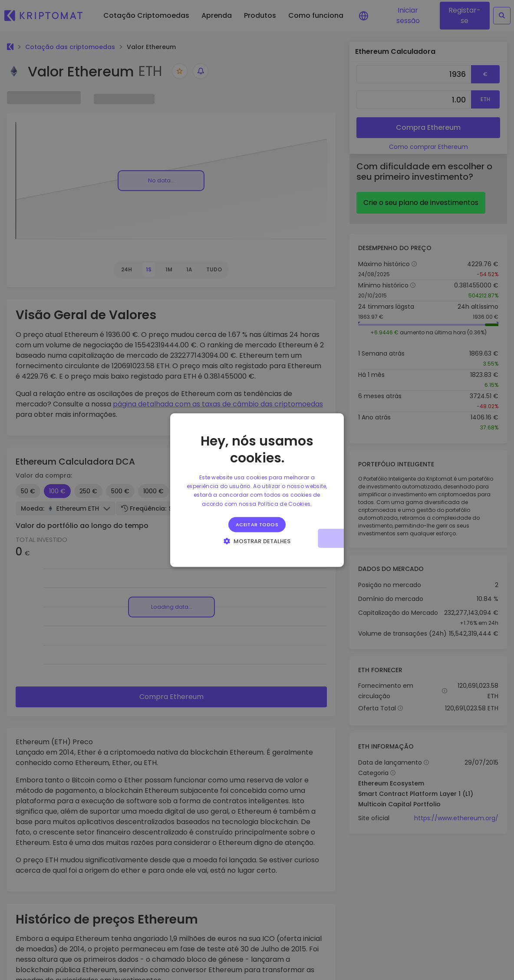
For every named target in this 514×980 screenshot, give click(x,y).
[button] (257, 541)
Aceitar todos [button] (257, 525)
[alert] (257, 490)
